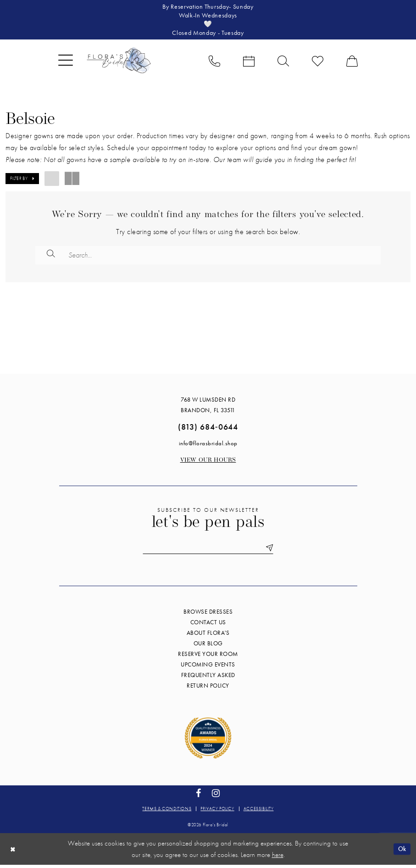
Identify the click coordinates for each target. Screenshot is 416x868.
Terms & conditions (167, 812)
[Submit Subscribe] (271, 551)
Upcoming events (208, 668)
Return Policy (208, 689)
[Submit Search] (52, 257)
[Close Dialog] (13, 852)
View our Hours (208, 463)
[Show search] (283, 62)
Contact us (208, 625)
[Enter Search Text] (208, 257)
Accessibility (259, 812)
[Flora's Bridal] (119, 62)
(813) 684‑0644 (208, 429)
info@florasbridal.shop (208, 446)
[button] (66, 62)
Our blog (208, 647)
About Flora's (208, 636)
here (278, 858)
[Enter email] (208, 551)
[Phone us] (214, 62)
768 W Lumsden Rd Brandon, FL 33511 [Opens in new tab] (208, 408)
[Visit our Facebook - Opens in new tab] (199, 797)
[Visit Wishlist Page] (318, 62)
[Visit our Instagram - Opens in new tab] (216, 797)
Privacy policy (217, 812)
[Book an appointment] (249, 62)
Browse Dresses (208, 615)
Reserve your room (208, 657)
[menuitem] (66, 62)
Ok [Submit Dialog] (401, 852)
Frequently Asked (208, 678)
